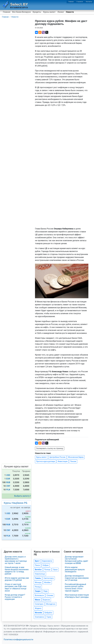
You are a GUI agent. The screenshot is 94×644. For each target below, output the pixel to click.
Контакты (89, 2)
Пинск (37, 565)
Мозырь (38, 582)
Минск (38, 600)
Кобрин (46, 565)
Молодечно (51, 604)
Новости (70, 12)
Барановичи (47, 561)
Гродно (38, 591)
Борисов (46, 600)
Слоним (50, 595)
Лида (45, 591)
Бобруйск (48, 613)
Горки (49, 617)
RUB (8, 482)
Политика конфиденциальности (18, 640)
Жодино (38, 608)
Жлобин (47, 582)
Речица (38, 587)
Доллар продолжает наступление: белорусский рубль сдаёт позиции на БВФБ (76, 560)
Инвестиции (63, 461)
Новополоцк (40, 574)
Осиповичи (39, 617)
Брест (37, 561)
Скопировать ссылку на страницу (50, 448)
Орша (55, 570)
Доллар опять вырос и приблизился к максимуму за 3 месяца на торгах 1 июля (16, 560)
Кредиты (37, 12)
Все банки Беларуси (21, 12)
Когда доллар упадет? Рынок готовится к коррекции (15, 597)
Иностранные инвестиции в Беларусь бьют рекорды (77, 596)
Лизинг (61, 12)
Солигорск (39, 604)
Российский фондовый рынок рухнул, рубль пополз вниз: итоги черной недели (75, 588)
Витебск (38, 570)
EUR (8, 479)
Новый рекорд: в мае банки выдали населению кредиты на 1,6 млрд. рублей (17, 571)
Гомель (38, 578)
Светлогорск (49, 578)
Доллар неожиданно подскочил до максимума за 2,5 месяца (77, 578)
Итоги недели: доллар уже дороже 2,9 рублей (17, 579)
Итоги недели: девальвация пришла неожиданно (75, 569)
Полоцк (47, 570)
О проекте (80, 2)
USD (8, 475)
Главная (71, 2)
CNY (8, 486)
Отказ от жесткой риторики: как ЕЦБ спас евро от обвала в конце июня (16, 588)
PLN (8, 490)
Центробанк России (57, 457)
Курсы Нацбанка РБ (16, 503)
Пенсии (73, 461)
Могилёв (38, 613)
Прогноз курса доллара (46, 461)
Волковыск (39, 595)
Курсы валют (49, 12)
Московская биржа (76, 457)
